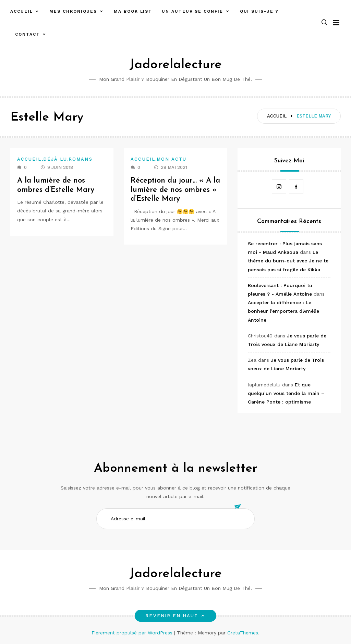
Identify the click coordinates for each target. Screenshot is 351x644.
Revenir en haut (175, 616)
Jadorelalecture (175, 65)
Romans (80, 159)
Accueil (21, 11)
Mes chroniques (73, 11)
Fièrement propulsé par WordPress (133, 633)
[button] (324, 23)
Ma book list (133, 11)
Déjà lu (55, 159)
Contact (27, 34)
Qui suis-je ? (259, 11)
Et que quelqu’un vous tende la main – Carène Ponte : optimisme (286, 393)
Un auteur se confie (192, 11)
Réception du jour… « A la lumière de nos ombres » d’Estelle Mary (173, 190)
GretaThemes (243, 633)
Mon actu (172, 159)
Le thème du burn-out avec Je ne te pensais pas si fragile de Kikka (288, 261)
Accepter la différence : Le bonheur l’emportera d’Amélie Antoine (283, 311)
